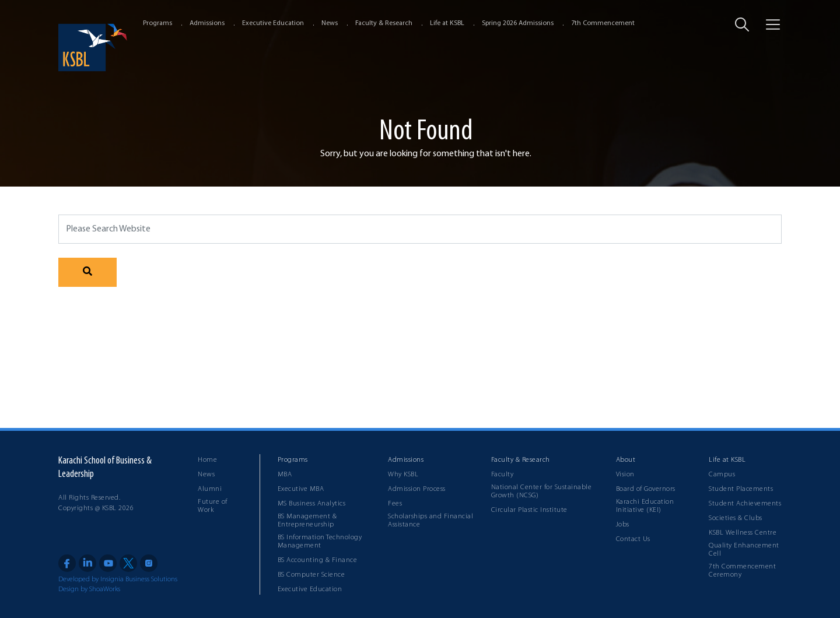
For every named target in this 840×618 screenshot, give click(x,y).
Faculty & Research (384, 23)
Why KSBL (403, 475)
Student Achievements (745, 504)
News (330, 23)
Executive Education (273, 23)
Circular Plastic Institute (529, 510)
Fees (395, 504)
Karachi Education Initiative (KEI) (645, 506)
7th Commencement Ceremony (742, 571)
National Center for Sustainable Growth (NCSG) (542, 491)
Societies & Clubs (736, 518)
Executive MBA (301, 489)
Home (207, 460)
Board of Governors (646, 489)
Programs (157, 23)
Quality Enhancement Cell (744, 550)
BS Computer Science (311, 575)
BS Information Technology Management (320, 542)
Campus (722, 475)
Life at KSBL (447, 23)
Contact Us (633, 539)
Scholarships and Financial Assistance (430, 521)
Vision (625, 475)
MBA (285, 475)
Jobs (623, 525)
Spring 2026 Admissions (518, 23)
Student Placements (741, 489)
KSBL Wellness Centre (743, 533)
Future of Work (213, 506)
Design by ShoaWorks (89, 589)
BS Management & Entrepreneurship (307, 521)
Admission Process (417, 489)
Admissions (207, 23)
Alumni (210, 489)
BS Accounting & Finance (318, 560)
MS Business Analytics (312, 504)
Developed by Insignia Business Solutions (118, 580)
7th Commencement (603, 23)
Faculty (503, 475)
